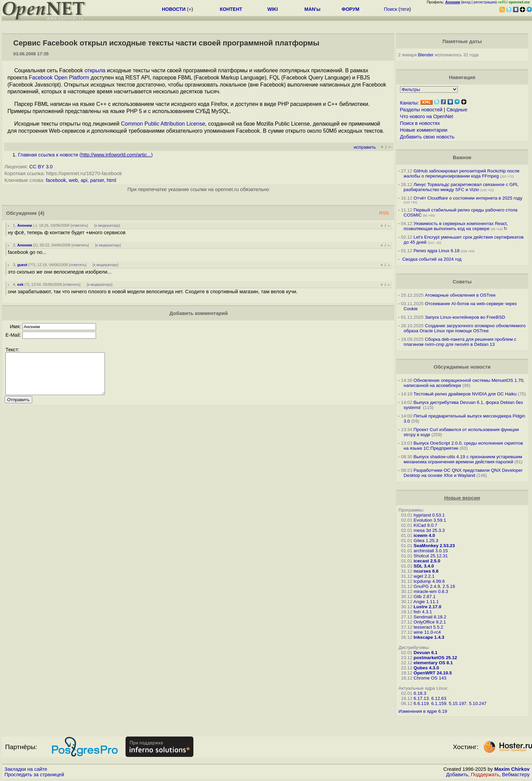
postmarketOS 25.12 (435, 658)
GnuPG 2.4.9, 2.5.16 (434, 586)
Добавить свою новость (427, 137)
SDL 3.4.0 (424, 566)
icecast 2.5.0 (427, 561)
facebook (56, 180)
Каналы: (410, 103)
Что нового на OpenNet (427, 116)
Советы (462, 282)
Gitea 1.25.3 (426, 541)
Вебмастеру (516, 775)
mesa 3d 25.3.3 (429, 530)
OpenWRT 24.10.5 (433, 673)
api (84, 180)
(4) (41, 213)
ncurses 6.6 (426, 571)
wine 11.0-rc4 (427, 632)
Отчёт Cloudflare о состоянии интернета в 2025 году (468, 198)
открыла (95, 70)
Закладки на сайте (26, 769)
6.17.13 (421, 698)
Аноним (25, 225)
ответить (79, 225)
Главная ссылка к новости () (85, 155)
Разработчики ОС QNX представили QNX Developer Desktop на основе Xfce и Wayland (463, 473)
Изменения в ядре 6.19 (423, 711)
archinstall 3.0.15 (431, 551)
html (112, 180)
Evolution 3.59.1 (430, 520)
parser (97, 180)
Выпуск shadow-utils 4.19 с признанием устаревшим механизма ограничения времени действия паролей (463, 459)
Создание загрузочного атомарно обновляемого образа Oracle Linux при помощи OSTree (465, 328)
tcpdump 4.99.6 (429, 581)
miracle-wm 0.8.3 (431, 591)
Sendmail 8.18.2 (430, 617)
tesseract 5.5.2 (428, 627)
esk (21, 284)
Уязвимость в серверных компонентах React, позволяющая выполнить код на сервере (456, 226)
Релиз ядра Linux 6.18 (436, 251)
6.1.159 (439, 703)
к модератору (107, 225)
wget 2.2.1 (424, 576)
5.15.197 (458, 703)
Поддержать (485, 775)
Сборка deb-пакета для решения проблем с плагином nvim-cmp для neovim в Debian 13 (460, 342)
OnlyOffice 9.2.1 (430, 622)
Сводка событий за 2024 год (432, 259)
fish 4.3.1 (423, 612)
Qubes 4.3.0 (426, 668)
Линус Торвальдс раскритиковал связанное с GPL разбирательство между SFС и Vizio (461, 187)
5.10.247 (478, 703)
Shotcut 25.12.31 (431, 556)
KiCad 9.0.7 (425, 525)
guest (22, 265)
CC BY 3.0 (41, 167)
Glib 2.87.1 (424, 597)
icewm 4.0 (424, 535)
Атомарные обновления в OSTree (460, 295)
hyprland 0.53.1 (429, 515)
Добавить (457, 775)
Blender (426, 55)
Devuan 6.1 (425, 653)
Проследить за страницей (34, 775)
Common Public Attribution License (163, 124)
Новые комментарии (424, 130)
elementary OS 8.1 (433, 663)
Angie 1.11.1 (426, 602)
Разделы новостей (421, 110)
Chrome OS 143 (430, 678)
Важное (462, 157)
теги (405, 9)
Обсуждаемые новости (462, 367)
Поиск (391, 9)
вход (467, 2)
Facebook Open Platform (59, 78)
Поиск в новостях (420, 123)
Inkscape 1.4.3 (429, 637)
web (73, 180)
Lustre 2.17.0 (427, 607)
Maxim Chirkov (512, 769)
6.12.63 (439, 698)
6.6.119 (421, 703)
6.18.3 (420, 693)
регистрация (485, 2)
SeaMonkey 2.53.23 (434, 546)
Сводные (457, 110)
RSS (384, 213)
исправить (365, 147)
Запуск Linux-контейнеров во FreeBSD (465, 317)
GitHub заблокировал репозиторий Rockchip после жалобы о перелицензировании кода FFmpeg (462, 173)
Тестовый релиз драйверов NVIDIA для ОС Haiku (465, 394)
